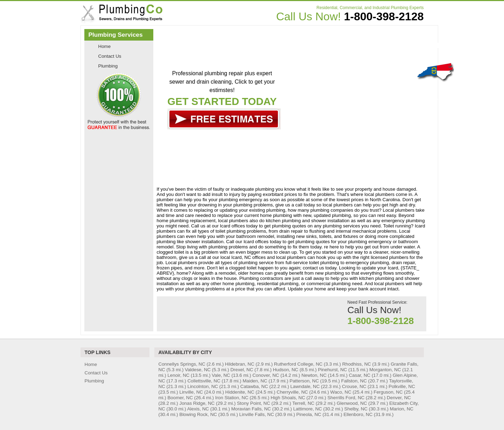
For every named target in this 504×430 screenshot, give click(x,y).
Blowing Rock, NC (198, 414)
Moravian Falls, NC (251, 409)
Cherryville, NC (292, 392)
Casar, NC (360, 375)
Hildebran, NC (240, 364)
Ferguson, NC (388, 392)
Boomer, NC (180, 398)
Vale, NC (221, 375)
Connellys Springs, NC (182, 364)
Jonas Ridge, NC (197, 403)
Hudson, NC (286, 370)
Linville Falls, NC (257, 414)
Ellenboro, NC (358, 414)
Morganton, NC (385, 370)
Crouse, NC (354, 386)
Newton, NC (314, 375)
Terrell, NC (303, 403)
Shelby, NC (356, 409)
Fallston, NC (354, 381)
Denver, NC (399, 398)
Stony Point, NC (254, 403)
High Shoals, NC (288, 398)
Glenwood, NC (352, 403)
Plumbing (108, 66)
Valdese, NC (198, 370)
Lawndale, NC (305, 386)
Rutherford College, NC (298, 364)
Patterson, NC (304, 381)
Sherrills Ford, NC (346, 398)
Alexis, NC (198, 409)
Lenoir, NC (178, 375)
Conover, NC (266, 375)
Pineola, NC (309, 414)
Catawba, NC (254, 386)
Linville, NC (191, 392)
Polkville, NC (402, 386)
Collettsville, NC (204, 381)
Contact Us (110, 56)
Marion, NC (402, 409)
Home (105, 46)
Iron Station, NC (232, 398)
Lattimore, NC (308, 409)
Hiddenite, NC (240, 392)
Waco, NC (341, 392)
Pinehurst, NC (333, 370)
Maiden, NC (255, 381)
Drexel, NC (242, 370)
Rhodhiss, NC (357, 364)
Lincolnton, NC (202, 386)
